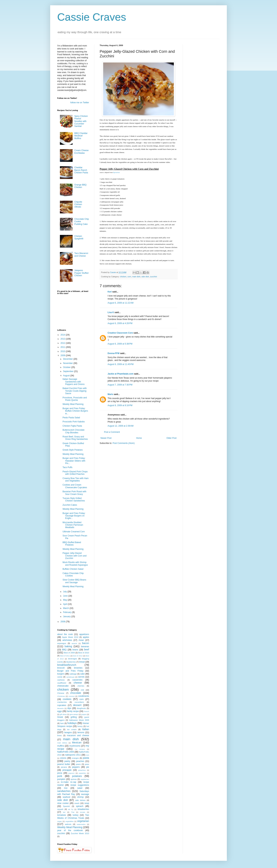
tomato (83, 812)
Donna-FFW (114, 353)
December (68, 359)
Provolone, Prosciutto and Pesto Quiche (75, 399)
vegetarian (83, 821)
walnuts (68, 824)
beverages (72, 659)
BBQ (64, 650)
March (66, 608)
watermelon (81, 824)
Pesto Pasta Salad (71, 418)
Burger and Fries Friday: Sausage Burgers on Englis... (74, 516)
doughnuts (81, 708)
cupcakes (62, 705)
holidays (72, 723)
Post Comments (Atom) (124, 443)
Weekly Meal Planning (73, 404)
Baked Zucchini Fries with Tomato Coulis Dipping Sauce (75, 391)
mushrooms (75, 746)
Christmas (61, 696)
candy (60, 677)
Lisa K (111, 312)
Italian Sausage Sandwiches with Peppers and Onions (73, 382)
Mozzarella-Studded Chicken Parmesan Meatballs (73, 525)
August (67, 376)
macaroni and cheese (78, 735)
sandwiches (64, 791)
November (68, 363)
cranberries (62, 702)
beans (75, 650)
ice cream (72, 729)
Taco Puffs (67, 467)
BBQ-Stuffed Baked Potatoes (72, 544)
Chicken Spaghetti (79, 237)
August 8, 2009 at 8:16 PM (120, 405)
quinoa (74, 779)
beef (87, 649)
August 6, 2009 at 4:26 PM (120, 323)
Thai (73, 812)
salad (80, 788)
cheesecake (63, 686)
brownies (78, 668)
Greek (60, 717)
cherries (81, 686)
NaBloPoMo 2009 (66, 752)
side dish (145, 277)
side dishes (80, 800)
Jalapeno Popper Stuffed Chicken (81, 273)
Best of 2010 (84, 653)
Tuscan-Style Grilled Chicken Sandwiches (74, 499)
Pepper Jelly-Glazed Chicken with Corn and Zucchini (75, 556)
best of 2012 (78, 656)
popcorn (71, 773)
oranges (75, 758)
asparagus (62, 643)
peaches (80, 761)
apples (86, 637)
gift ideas (63, 714)
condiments (84, 696)
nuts (87, 755)
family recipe (73, 711)
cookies (67, 699)
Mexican (77, 743)
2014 (63, 335)
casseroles (77, 680)
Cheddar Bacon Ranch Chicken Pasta (81, 170)
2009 (63, 355)
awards (74, 643)
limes (59, 735)
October (67, 367)
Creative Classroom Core (120, 333)
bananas (85, 646)
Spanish (66, 806)
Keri (110, 292)
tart (64, 812)
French (86, 711)
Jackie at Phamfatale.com (120, 374)
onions (63, 758)
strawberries (83, 809)
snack (77, 803)
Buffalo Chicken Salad (73, 569)
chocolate (76, 693)
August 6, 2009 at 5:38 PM (120, 344)
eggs (60, 711)
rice (66, 788)
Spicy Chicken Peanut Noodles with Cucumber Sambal (81, 121)
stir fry (71, 809)
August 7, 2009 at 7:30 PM (120, 385)
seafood (67, 797)
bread (82, 662)
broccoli (61, 668)
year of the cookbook (70, 830)
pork (60, 776)
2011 (63, 347)
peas (87, 764)
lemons (81, 732)
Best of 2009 (69, 653)
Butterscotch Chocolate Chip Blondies (73, 431)
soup (87, 803)
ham (62, 723)
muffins (61, 746)
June (66, 596)
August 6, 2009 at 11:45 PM (121, 364)
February (68, 612)
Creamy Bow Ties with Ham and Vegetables (76, 480)
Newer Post (106, 438)
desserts (60, 708)
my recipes (80, 749)
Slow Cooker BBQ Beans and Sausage (74, 581)
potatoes (77, 776)
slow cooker (63, 803)
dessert (77, 705)
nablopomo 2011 (73, 755)
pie (88, 767)
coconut (72, 696)
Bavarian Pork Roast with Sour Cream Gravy (74, 493)
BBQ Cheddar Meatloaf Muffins (81, 136)
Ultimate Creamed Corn (74, 532)
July (65, 592)
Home (139, 438)
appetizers (84, 634)
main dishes (62, 743)
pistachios (82, 770)
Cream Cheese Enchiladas (82, 152)
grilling (74, 717)
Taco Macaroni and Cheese (81, 255)
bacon (86, 643)
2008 (63, 622)
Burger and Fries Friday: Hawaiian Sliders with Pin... (74, 461)
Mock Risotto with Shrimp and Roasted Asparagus (75, 564)
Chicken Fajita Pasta (72, 426)
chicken (123, 277)
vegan (60, 821)
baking (68, 646)
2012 (63, 343)
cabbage (73, 674)
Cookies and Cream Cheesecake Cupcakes (75, 486)
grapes (84, 714)
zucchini (153, 277)
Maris (110, 394)
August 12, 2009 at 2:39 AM (120, 426)
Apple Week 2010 (70, 637)
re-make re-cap (68, 782)
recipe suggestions (80, 785)
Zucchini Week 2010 (80, 833)
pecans (64, 767)
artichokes (67, 640)
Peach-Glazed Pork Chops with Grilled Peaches (75, 473)
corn (129, 277)
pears (78, 764)
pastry (67, 761)
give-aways (74, 714)
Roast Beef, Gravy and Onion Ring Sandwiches (75, 438)
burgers (61, 674)
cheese (78, 683)
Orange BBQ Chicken (80, 186)
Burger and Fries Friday (70, 671)
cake (82, 674)
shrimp (80, 797)
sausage (85, 794)
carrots (81, 677)
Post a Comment (112, 432)
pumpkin (61, 779)
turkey (76, 815)
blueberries (71, 662)
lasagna (68, 732)
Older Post (171, 438)
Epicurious (116, 172)
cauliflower (62, 683)
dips (69, 708)
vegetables (69, 821)
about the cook (65, 634)
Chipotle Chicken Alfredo (78, 204)
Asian (81, 640)
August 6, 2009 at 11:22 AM (120, 303)
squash (60, 809)
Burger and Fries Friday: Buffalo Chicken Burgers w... (75, 411)
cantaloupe (70, 677)
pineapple (67, 770)
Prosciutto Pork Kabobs (74, 422)
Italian (86, 729)
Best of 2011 (65, 656)
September (69, 371)
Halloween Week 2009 (79, 720)
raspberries (85, 779)
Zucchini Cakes (70, 505)
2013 (63, 339)
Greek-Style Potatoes (73, 450)
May (65, 600)
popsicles (82, 773)
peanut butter (64, 764)
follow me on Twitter (80, 103)
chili (82, 690)
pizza (60, 773)
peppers (76, 767)
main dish (136, 277)
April (65, 604)
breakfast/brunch (67, 665)
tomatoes (62, 815)
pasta (86, 758)
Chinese (61, 693)
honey (80, 726)
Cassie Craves (92, 17)
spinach (80, 806)
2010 (63, 351)
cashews (61, 680)
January (67, 616)
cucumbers (79, 702)
